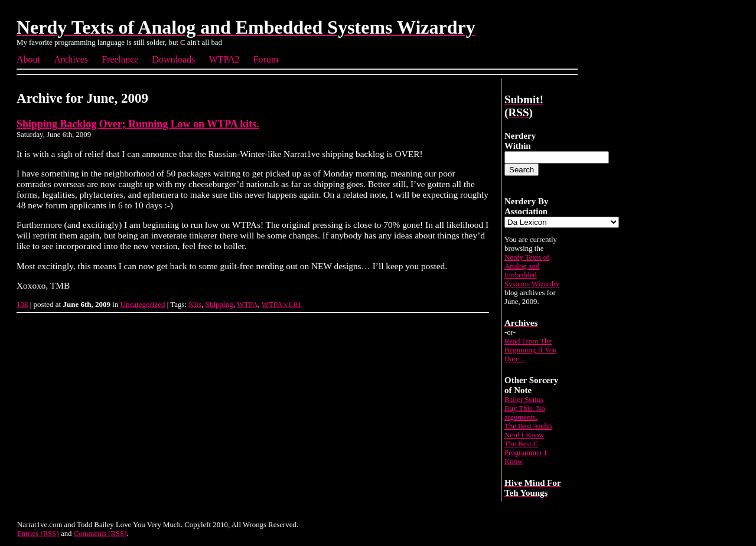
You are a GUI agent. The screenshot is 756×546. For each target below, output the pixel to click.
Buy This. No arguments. (525, 413)
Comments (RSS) (100, 534)
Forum (266, 59)
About (28, 59)
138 (22, 304)
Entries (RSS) (38, 534)
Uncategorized (143, 304)
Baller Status (524, 400)
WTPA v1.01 (281, 304)
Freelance (120, 59)
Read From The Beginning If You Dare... (531, 350)
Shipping (219, 304)
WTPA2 (224, 59)
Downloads (174, 59)
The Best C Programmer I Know (525, 453)
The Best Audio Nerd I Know (528, 431)
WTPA (247, 304)
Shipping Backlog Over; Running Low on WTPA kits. (138, 124)
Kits (195, 304)
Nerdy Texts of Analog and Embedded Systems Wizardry (532, 271)
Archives (71, 59)
